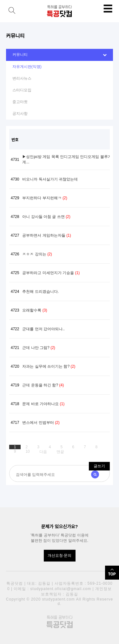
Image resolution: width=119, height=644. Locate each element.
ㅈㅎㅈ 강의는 (37, 254)
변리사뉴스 (22, 78)
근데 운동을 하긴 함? (43, 385)
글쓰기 (99, 466)
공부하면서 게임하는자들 (46, 235)
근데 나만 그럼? (39, 348)
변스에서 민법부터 (41, 423)
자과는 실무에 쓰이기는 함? (49, 366)
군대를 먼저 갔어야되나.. (43, 329)
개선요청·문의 (60, 555)
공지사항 (20, 114)
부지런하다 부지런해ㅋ (45, 198)
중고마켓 (20, 102)
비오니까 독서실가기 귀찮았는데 (50, 179)
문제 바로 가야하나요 (43, 404)
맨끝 (60, 452)
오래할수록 (35, 310)
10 (27, 451)
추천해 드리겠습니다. (40, 292)
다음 (43, 452)
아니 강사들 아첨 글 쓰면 (46, 217)
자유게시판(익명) (27, 67)
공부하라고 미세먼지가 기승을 (51, 273)
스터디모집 (22, 90)
